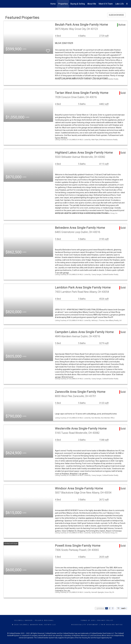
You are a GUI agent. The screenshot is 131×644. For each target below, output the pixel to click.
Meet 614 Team (106, 4)
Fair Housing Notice (112, 625)
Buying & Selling (78, 4)
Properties (63, 4)
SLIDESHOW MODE (116, 15)
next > (124, 608)
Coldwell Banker (23, 620)
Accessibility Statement (85, 625)
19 (118, 608)
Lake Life (119, 4)
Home (53, 4)
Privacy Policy (105, 620)
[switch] (48, 50)
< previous (100, 608)
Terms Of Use (88, 620)
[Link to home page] (5, 4)
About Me (92, 4)
